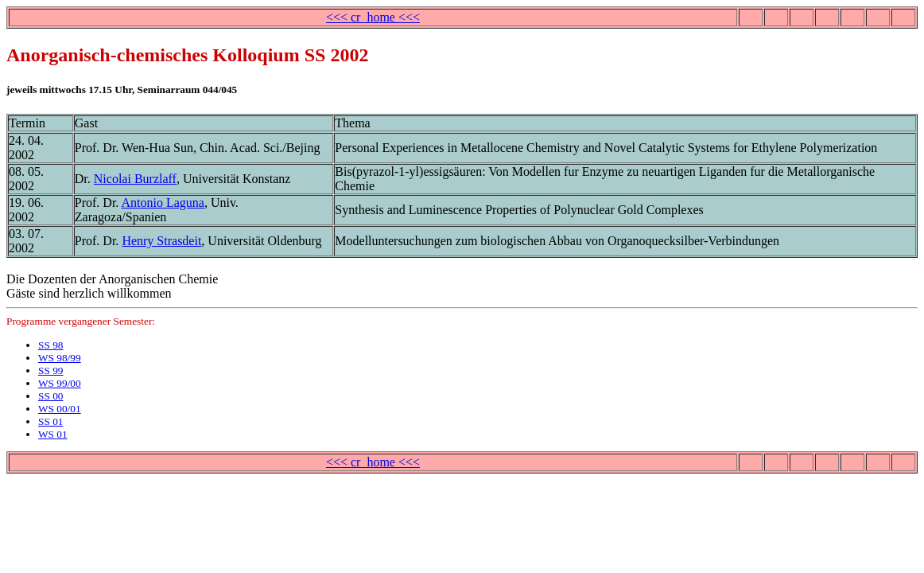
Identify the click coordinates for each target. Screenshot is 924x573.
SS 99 (51, 370)
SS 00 (51, 396)
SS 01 (51, 421)
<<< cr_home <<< (373, 17)
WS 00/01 (60, 409)
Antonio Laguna (162, 203)
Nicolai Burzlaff (135, 179)
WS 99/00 (60, 383)
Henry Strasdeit (161, 241)
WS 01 (53, 434)
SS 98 (51, 345)
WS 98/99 (60, 358)
